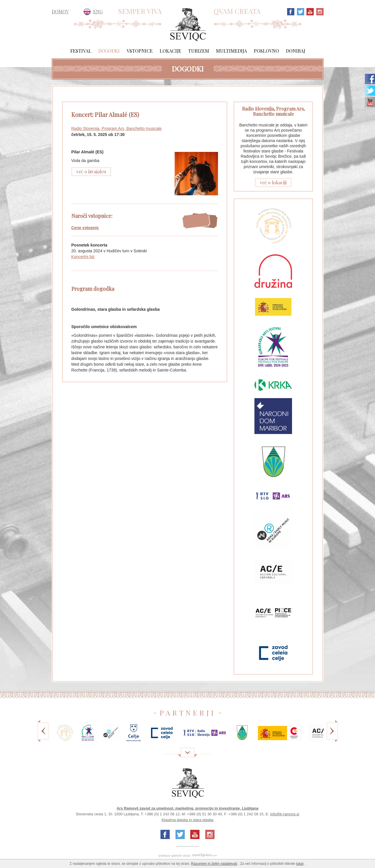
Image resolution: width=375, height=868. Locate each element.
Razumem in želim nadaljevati (214, 864)
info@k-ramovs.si (285, 814)
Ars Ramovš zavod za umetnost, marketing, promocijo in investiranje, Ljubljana (188, 808)
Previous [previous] (43, 735)
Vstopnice (140, 51)
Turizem (199, 51)
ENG (98, 11)
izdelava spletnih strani (174, 856)
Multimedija (231, 51)
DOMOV (60, 12)
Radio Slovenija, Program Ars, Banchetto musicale (117, 128)
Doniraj (295, 51)
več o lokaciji (273, 182)
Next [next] (332, 735)
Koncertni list (83, 257)
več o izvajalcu (91, 171)
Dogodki (109, 51)
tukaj (300, 864)
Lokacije (170, 51)
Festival (81, 51)
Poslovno (266, 51)
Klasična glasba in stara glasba (188, 820)
